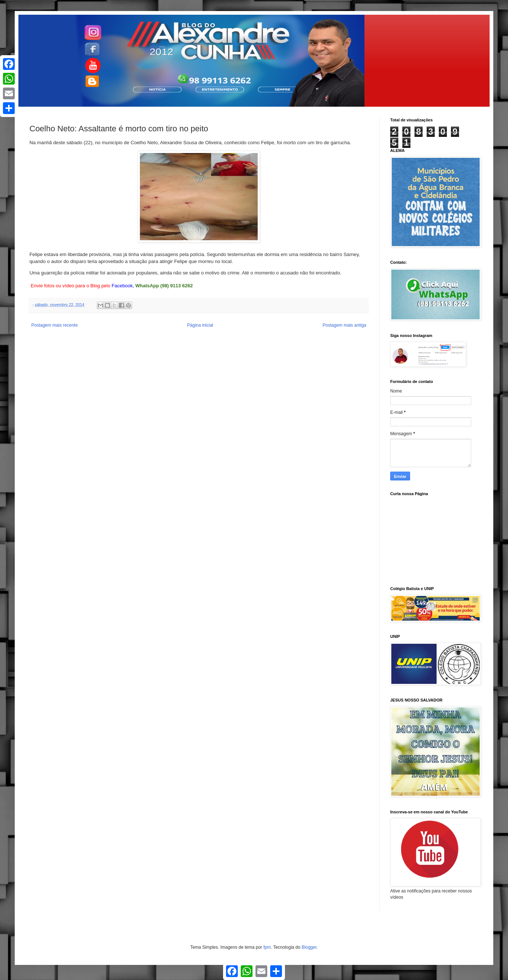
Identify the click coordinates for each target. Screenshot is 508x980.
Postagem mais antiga (344, 325)
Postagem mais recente (54, 325)
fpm (267, 947)
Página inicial (200, 325)
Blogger (309, 947)
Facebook (122, 286)
